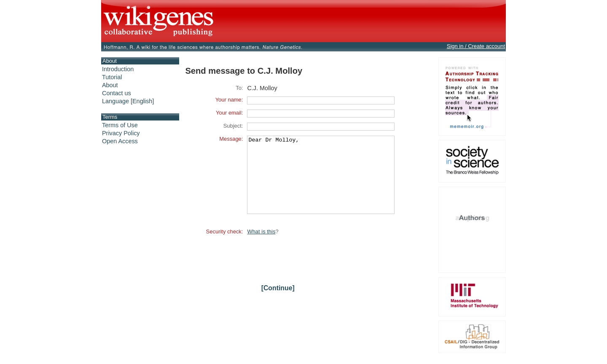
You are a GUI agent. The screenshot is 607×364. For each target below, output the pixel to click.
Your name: (229, 100)
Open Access (120, 141)
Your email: (229, 113)
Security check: (225, 247)
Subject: (233, 126)
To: (239, 88)
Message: (231, 139)
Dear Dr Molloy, (321, 182)
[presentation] (311, 271)
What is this (261, 247)
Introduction (118, 69)
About (110, 85)
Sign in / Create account (476, 46)
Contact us (117, 93)
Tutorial (112, 77)
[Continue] (278, 303)
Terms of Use (120, 125)
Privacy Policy (121, 133)
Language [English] (128, 101)
